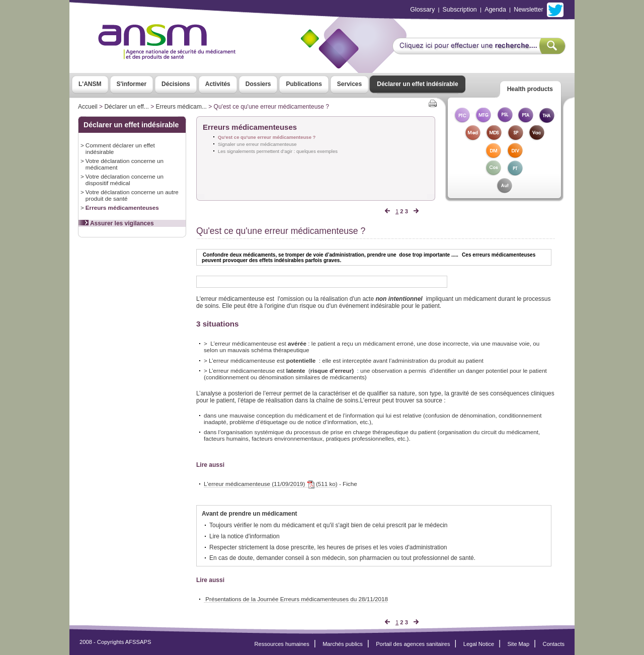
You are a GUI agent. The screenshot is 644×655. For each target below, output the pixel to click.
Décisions (176, 84)
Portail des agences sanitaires (413, 644)
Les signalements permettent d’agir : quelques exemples (278, 151)
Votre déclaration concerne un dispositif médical (125, 180)
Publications (304, 84)
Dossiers (258, 84)
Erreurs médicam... (181, 107)
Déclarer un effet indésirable (417, 84)
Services (349, 84)
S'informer (132, 84)
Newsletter (528, 10)
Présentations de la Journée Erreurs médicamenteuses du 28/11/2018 (296, 599)
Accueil (88, 107)
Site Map (519, 644)
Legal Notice (479, 644)
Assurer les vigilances (116, 223)
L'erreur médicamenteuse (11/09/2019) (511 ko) (271, 484)
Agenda (495, 10)
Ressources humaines (282, 644)
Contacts (553, 644)
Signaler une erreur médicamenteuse (257, 144)
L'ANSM (90, 84)
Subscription (460, 10)
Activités (218, 84)
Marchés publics (343, 644)
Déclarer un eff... (127, 107)
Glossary (422, 10)
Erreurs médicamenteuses (122, 208)
